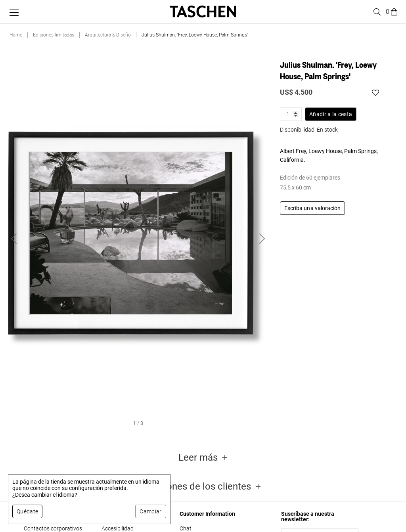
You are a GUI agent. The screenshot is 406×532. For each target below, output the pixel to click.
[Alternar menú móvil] (14, 12)
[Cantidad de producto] (291, 114)
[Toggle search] (376, 12)
